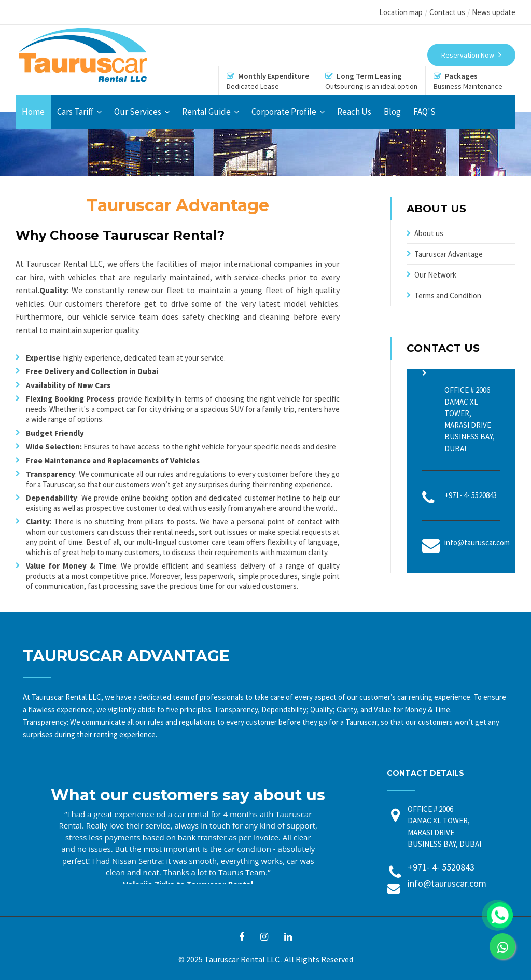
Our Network (435, 275)
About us (429, 233)
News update (494, 12)
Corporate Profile (284, 112)
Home (33, 112)
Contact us (447, 12)
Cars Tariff (75, 112)
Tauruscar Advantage (449, 254)
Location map (401, 12)
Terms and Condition (448, 295)
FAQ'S (424, 112)
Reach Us (354, 112)
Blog (392, 112)
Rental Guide (206, 112)
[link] (502, 946)
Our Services (138, 112)
